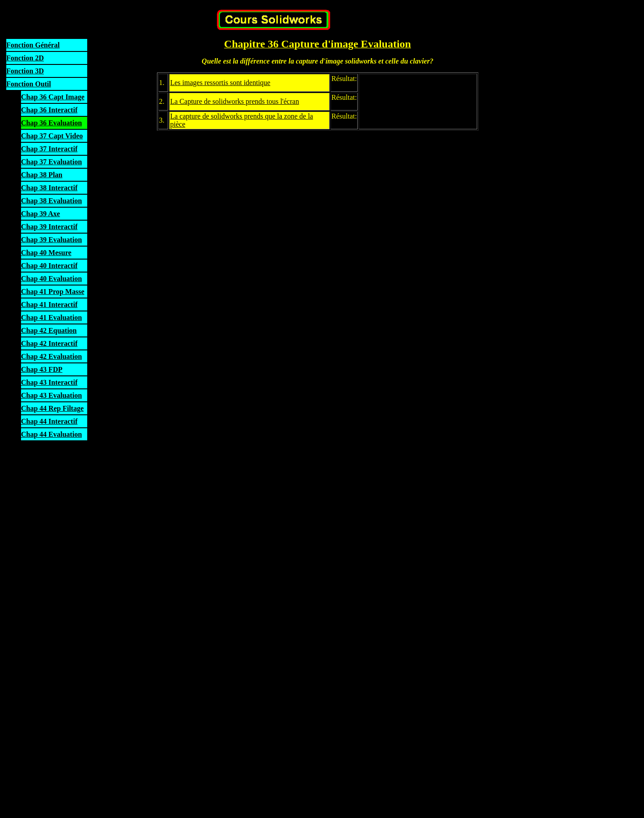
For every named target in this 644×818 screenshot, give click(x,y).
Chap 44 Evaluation (51, 434)
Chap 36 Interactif (49, 110)
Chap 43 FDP (42, 369)
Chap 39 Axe (40, 214)
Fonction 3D (25, 71)
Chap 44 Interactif (49, 421)
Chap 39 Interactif (49, 227)
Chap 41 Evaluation (51, 317)
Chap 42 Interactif (49, 343)
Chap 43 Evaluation (51, 395)
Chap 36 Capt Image (53, 97)
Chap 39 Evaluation (51, 240)
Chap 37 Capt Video (52, 136)
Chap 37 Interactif (49, 149)
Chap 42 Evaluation (51, 356)
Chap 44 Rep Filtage (52, 408)
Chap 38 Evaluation (51, 201)
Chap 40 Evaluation (51, 279)
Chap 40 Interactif (49, 266)
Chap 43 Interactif (49, 382)
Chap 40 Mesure (46, 253)
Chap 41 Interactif (49, 305)
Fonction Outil (29, 84)
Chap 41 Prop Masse (53, 292)
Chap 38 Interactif (49, 188)
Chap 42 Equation (49, 330)
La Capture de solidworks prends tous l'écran (234, 101)
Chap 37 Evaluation (51, 162)
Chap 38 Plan (42, 175)
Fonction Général (33, 45)
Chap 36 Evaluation (51, 123)
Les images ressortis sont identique (220, 83)
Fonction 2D (25, 58)
